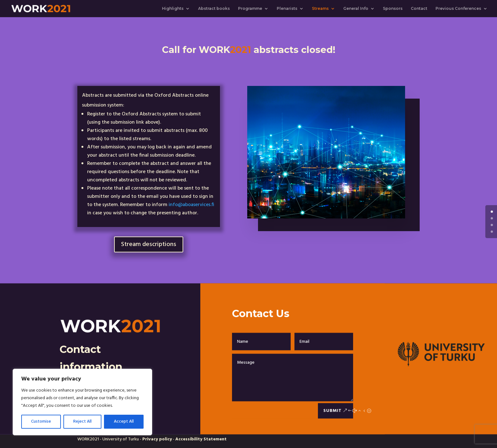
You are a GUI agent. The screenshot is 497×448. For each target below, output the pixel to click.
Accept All (124, 422)
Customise (41, 422)
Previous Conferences (458, 9)
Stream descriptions (149, 244)
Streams (320, 9)
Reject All (82, 422)
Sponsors (393, 9)
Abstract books (214, 9)
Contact (419, 9)
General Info (356, 9)
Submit (332, 423)
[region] (82, 402)
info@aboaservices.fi (191, 205)
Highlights (173, 9)
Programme (250, 9)
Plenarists (287, 9)
